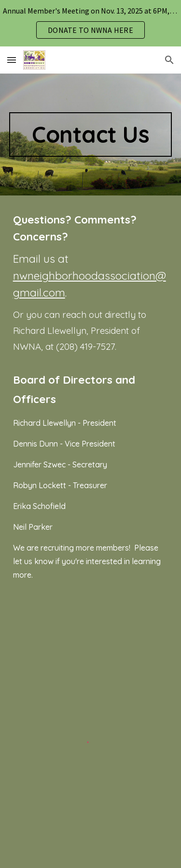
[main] (91, 135)
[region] (90, 23)
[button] (12, 60)
